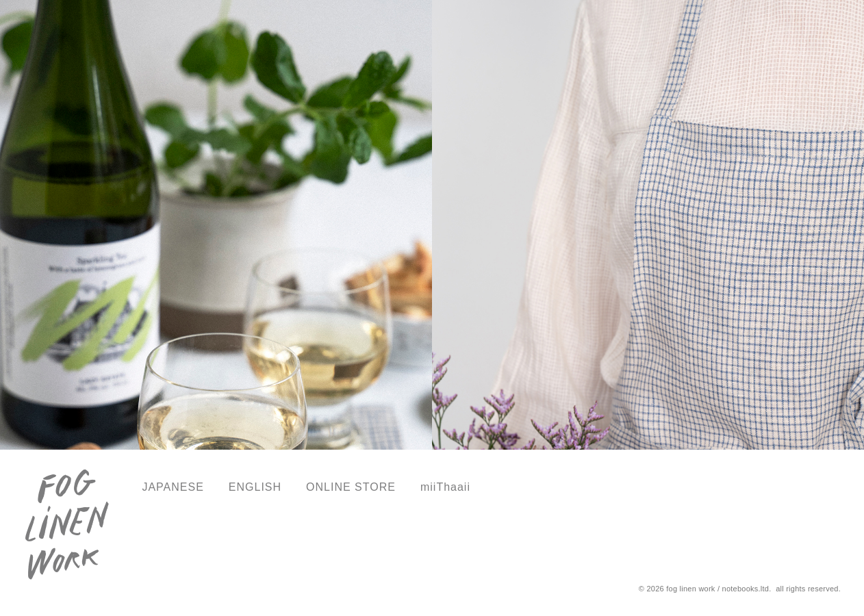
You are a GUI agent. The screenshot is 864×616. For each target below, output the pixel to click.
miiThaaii (445, 487)
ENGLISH (255, 487)
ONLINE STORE (351, 487)
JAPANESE (173, 487)
